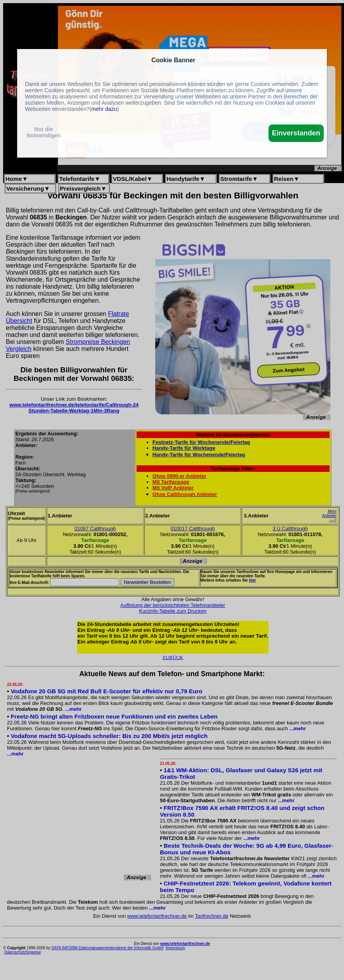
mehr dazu (104, 109)
